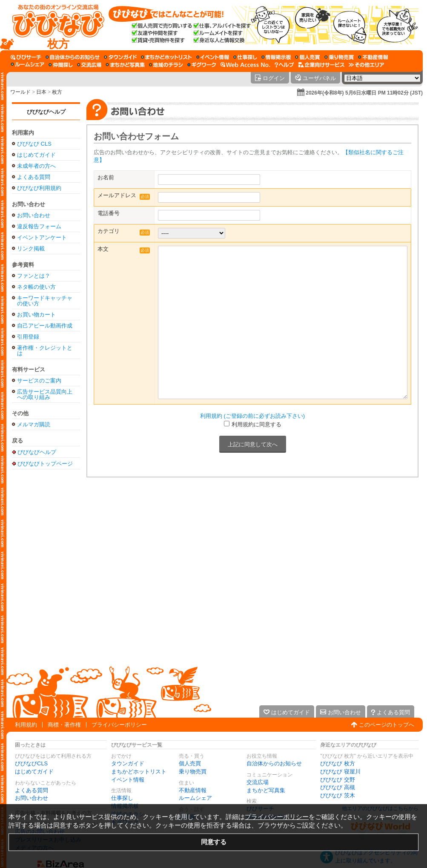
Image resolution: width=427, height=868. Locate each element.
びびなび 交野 (338, 780)
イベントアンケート (42, 237)
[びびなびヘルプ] (284, 65)
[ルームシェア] (27, 65)
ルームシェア (195, 798)
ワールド (20, 92)
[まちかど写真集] (125, 65)
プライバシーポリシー (119, 725)
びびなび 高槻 (338, 787)
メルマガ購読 (34, 424)
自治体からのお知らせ (274, 763)
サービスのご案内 (39, 381)
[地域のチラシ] (166, 65)
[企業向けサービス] (321, 65)
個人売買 (190, 763)
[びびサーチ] (26, 57)
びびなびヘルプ (46, 112)
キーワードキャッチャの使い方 (45, 301)
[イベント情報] (213, 57)
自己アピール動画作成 (45, 326)
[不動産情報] (373, 57)
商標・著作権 (64, 725)
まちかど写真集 (266, 790)
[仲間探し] (61, 65)
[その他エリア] (366, 65)
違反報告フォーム (39, 226)
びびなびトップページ (45, 463)
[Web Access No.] (245, 65)
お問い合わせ (34, 215)
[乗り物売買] (339, 57)
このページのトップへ (387, 725)
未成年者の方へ (36, 166)
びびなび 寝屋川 (340, 772)
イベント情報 (128, 780)
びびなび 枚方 (338, 763)
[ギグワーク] (202, 65)
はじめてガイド (36, 155)
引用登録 (28, 337)
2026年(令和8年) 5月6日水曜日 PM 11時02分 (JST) (364, 93)
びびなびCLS (31, 763)
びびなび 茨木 (338, 795)
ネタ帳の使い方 (36, 287)
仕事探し (122, 798)
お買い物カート (36, 315)
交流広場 (258, 782)
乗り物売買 (193, 772)
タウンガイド (128, 763)
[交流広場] (89, 65)
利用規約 (26, 725)
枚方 (57, 92)
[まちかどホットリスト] (166, 57)
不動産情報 (193, 790)
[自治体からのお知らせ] (73, 57)
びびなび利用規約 (39, 188)
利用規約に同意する (256, 424)
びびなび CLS (34, 144)
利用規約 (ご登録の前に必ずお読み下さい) (252, 416)
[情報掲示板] (276, 57)
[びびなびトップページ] (54, 25)
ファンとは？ (34, 276)
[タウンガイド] (120, 57)
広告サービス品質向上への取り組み (45, 394)
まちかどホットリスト (139, 772)
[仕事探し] (245, 57)
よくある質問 (34, 177)
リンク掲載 (31, 249)
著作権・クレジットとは (45, 351)
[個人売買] (308, 57)
